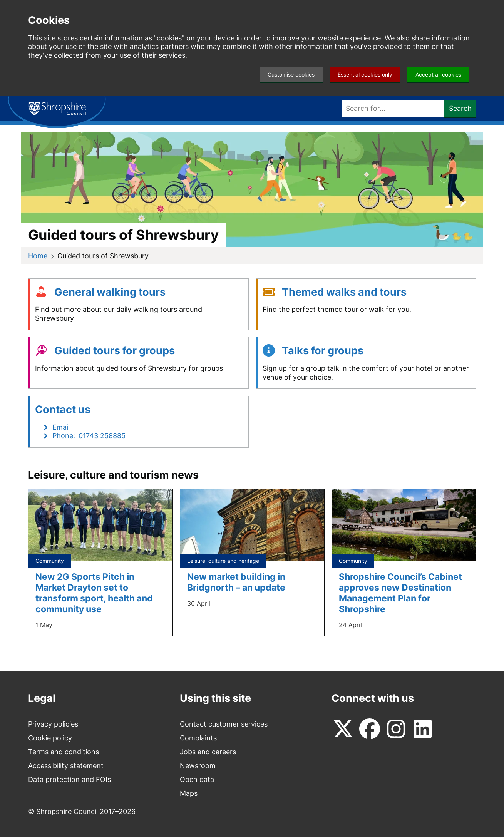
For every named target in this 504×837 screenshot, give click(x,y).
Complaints (198, 738)
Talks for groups (323, 351)
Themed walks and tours (344, 292)
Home (38, 256)
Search (460, 108)
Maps (189, 793)
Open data (197, 779)
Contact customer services (224, 724)
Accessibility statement (66, 766)
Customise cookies (291, 74)
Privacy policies (53, 724)
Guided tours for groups (115, 351)
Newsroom (198, 766)
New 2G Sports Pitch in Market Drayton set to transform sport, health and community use (94, 593)
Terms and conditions (64, 752)
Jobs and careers (208, 752)
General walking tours (110, 292)
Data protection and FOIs (69, 779)
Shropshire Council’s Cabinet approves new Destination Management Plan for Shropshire (400, 593)
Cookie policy (50, 738)
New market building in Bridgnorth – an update (236, 582)
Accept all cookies (438, 74)
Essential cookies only (365, 74)
